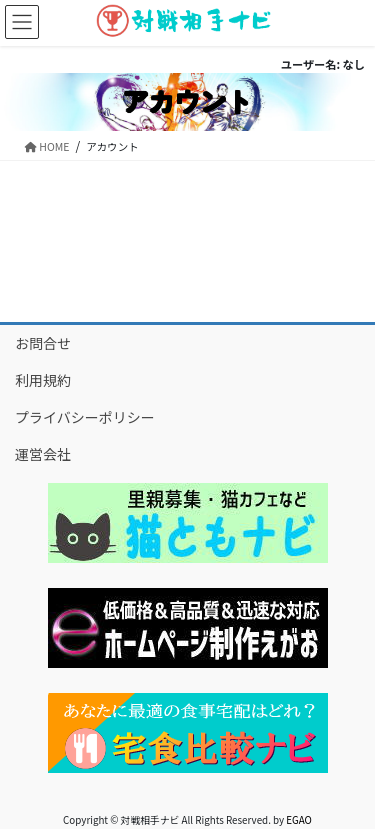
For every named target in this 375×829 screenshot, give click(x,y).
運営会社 (43, 454)
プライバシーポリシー (85, 417)
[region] (187, 523)
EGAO (299, 820)
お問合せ (43, 343)
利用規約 (43, 380)
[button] (188, 523)
